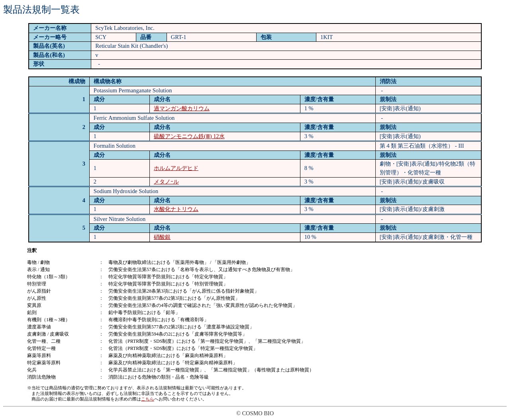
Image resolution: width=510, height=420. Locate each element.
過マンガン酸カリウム (182, 108)
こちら (148, 399)
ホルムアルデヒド (176, 168)
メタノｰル (166, 182)
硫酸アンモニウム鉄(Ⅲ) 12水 (189, 136)
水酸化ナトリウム (176, 209)
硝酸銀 (162, 237)
